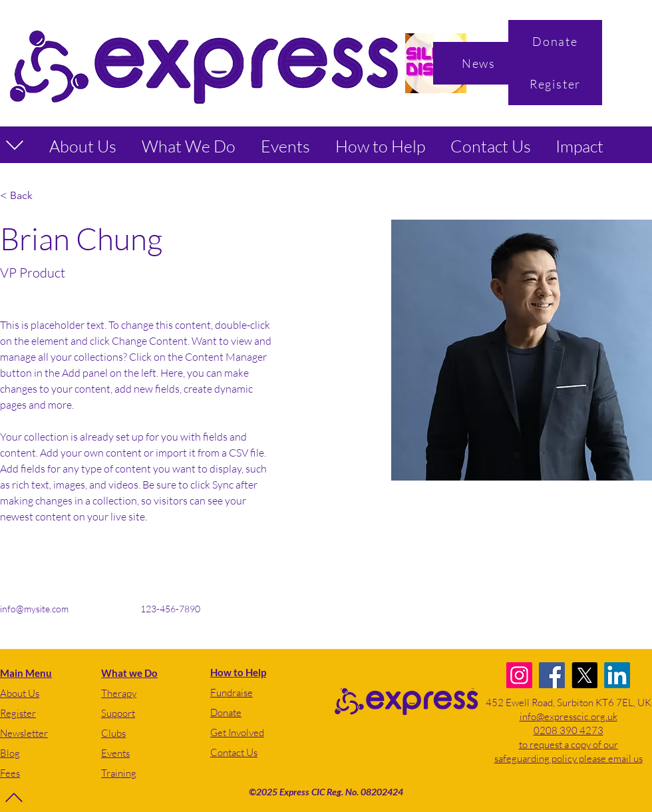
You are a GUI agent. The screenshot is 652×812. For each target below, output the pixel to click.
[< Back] (26, 196)
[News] (480, 63)
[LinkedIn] (617, 675)
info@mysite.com (34, 609)
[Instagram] (519, 675)
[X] (584, 675)
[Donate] (555, 41)
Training (119, 773)
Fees (10, 773)
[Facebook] (552, 675)
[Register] (555, 84)
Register (18, 713)
